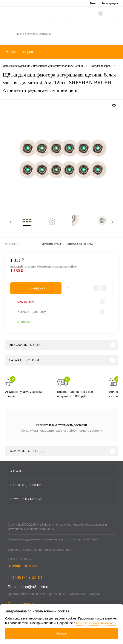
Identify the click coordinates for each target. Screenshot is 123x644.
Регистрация (110, 3)
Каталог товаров (19, 52)
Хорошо (61, 634)
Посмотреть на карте (22, 568)
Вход (93, 3)
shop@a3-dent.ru (35, 589)
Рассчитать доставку (31, 314)
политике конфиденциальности (96, 623)
